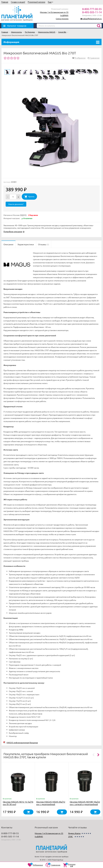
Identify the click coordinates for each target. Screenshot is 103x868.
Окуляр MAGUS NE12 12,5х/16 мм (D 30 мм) (18, 803)
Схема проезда (62, 19)
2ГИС (71, 836)
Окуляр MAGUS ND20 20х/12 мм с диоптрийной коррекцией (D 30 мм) (51, 804)
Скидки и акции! (18, 2)
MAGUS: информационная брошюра (22, 743)
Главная (5, 2)
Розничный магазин (36, 2)
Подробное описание (13, 231)
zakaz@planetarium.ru (92, 19)
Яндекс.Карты (74, 833)
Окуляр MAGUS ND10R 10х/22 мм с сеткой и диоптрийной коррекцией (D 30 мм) (85, 804)
